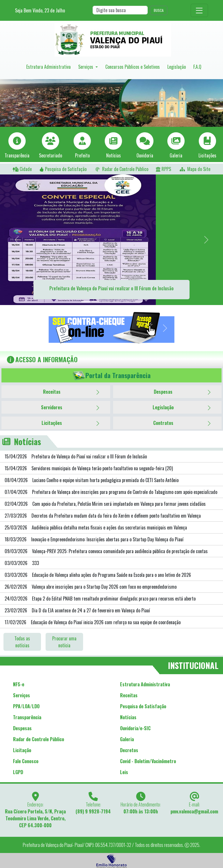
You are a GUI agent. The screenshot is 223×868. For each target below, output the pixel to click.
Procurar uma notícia (64, 642)
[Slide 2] (96, 302)
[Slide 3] (106, 302)
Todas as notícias (22, 642)
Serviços (86, 67)
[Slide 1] (86, 302)
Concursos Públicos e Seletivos (133, 67)
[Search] (120, 10)
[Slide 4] (117, 302)
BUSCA (159, 10)
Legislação (177, 67)
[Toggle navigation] (199, 10)
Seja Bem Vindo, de (40, 10)
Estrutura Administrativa (48, 67)
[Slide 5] (127, 302)
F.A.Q (197, 67)
